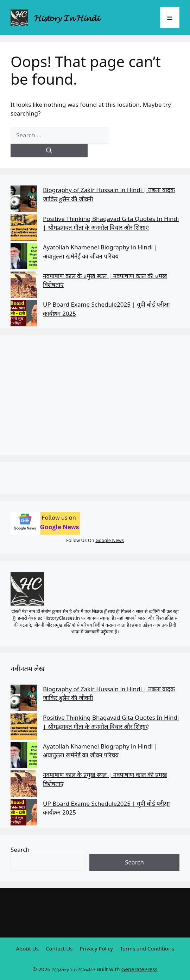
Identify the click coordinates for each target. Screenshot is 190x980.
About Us (27, 948)
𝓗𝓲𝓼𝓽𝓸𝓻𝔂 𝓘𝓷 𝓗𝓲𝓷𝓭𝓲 (67, 18)
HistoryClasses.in (62, 618)
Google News (110, 540)
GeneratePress (140, 969)
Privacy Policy (96, 948)
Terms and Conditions (147, 948)
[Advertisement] (95, 395)
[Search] (49, 151)
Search (20, 850)
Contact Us (59, 948)
